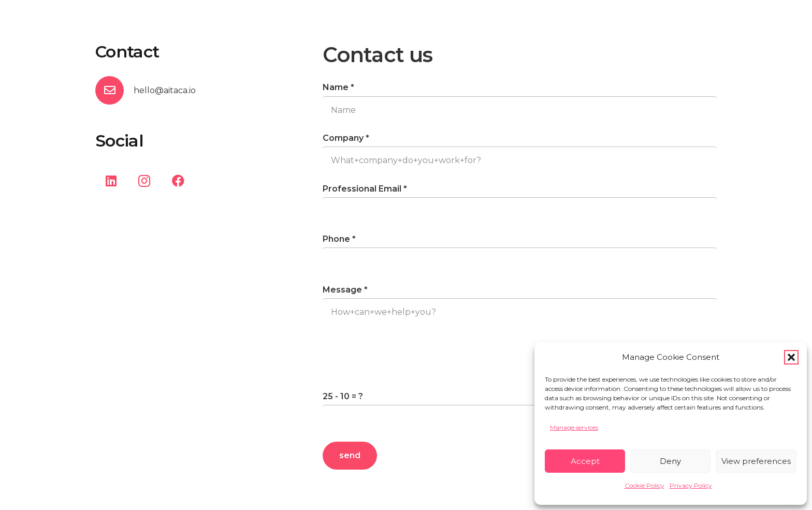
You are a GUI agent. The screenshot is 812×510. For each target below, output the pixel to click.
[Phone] (520, 261)
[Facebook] (178, 181)
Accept (585, 461)
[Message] (520, 340)
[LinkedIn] (111, 181)
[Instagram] (144, 181)
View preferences (756, 461)
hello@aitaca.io (165, 90)
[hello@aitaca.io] (114, 90)
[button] (791, 357)
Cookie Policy (644, 485)
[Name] (520, 110)
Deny (670, 461)
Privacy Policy (691, 485)
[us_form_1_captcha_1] (520, 419)
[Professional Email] (520, 211)
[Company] (520, 161)
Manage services (574, 427)
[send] (350, 456)
